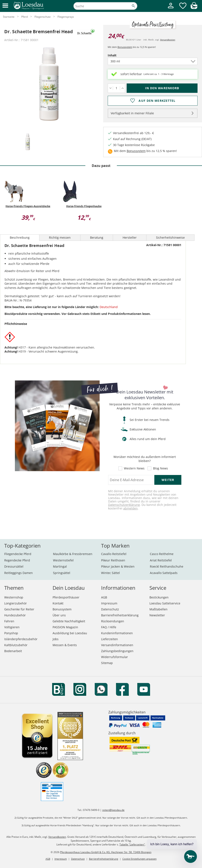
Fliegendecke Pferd (18, 554)
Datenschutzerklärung (124, 505)
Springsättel (62, 573)
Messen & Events (65, 645)
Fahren (9, 621)
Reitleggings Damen (19, 573)
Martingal (60, 566)
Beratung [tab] (97, 237)
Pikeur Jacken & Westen (118, 566)
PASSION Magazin (65, 627)
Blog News (160, 468)
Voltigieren (12, 627)
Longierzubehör (16, 603)
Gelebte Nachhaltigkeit (69, 621)
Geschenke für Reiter (19, 609)
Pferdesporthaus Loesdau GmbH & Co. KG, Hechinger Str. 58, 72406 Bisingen (106, 852)
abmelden (130, 508)
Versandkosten (168, 40)
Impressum (109, 603)
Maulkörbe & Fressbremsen (73, 554)
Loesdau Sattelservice (165, 603)
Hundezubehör (15, 615)
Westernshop (14, 597)
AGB (104, 597)
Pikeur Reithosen (113, 560)
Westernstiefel (63, 560)
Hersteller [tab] (130, 237)
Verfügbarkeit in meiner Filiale (132, 113)
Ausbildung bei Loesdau (70, 633)
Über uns (59, 615)
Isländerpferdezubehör (21, 639)
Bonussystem (125, 47)
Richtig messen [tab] (60, 237)
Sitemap (107, 663)
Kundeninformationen (117, 633)
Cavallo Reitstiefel (114, 554)
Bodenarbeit (13, 651)
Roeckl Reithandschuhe (167, 566)
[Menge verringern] (110, 88)
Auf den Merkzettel (157, 101)
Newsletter (157, 615)
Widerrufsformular (115, 657)
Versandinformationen (117, 645)
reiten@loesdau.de (113, 810)
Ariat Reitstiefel (161, 560)
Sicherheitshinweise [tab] (170, 237)
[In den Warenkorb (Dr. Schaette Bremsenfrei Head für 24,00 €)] (162, 88)
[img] (194, 8)
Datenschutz (110, 609)
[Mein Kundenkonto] (171, 9)
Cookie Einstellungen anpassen (140, 859)
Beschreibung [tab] (20, 237)
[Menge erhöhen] (122, 88)
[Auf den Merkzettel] (153, 101)
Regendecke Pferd (17, 560)
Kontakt (58, 603)
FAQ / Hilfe (109, 627)
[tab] (28, 142)
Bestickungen (159, 597)
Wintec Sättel (110, 573)
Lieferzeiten (110, 639)
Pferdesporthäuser (66, 597)
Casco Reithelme (162, 554)
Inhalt (119, 55)
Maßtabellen (158, 609)
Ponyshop (11, 633)
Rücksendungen (113, 621)
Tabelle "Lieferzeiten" (132, 844)
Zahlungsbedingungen (117, 651)
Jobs (56, 639)
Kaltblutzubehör (16, 645)
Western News (134, 468)
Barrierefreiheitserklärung (120, 615)
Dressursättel (14, 566)
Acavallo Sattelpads (164, 573)
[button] (5, 6)
